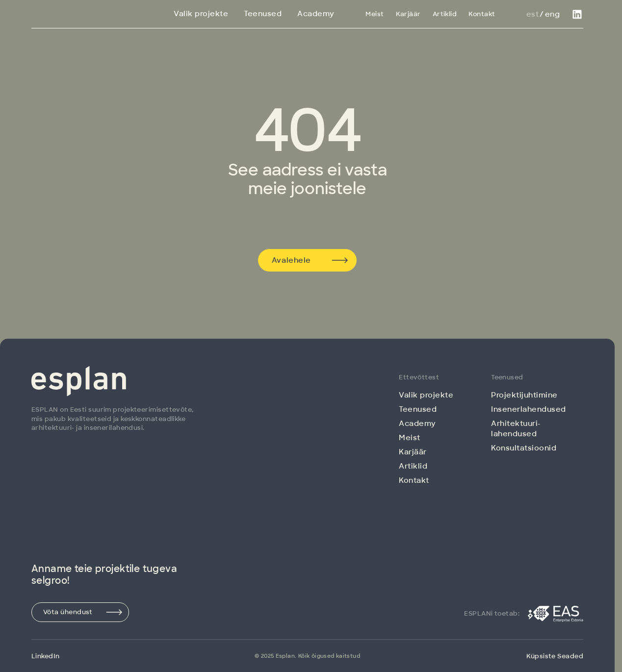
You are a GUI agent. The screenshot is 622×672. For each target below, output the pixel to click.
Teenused (263, 14)
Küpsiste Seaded (555, 656)
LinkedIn (46, 656)
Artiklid (445, 14)
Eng (552, 14)
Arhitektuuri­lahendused (516, 429)
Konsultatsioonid (524, 448)
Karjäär (408, 14)
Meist (375, 14)
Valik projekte (201, 14)
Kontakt (482, 14)
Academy (316, 14)
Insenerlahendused (529, 409)
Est (532, 14)
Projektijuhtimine (524, 395)
